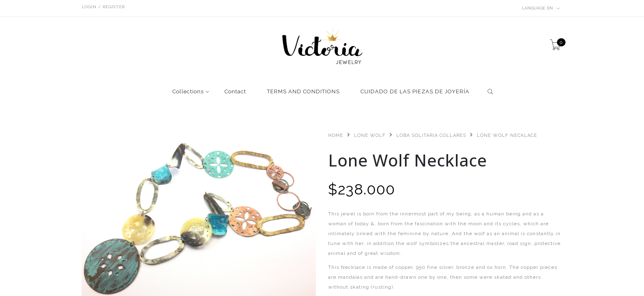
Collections (188, 92)
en (541, 8)
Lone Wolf (370, 135)
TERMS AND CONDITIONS (303, 92)
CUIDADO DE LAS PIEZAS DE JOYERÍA (415, 92)
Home (336, 135)
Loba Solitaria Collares (431, 135)
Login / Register (103, 7)
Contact (235, 92)
